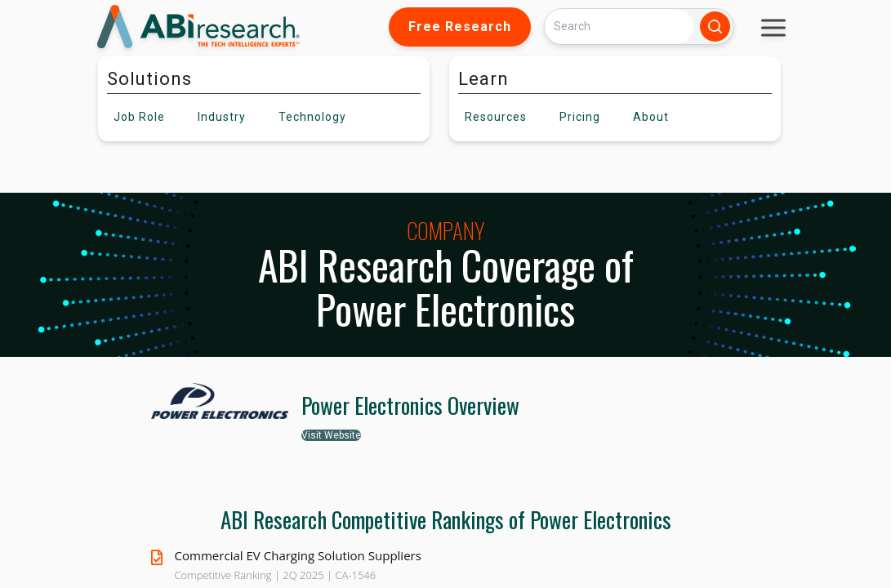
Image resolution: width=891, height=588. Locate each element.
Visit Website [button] (331, 435)
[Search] (619, 27)
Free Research (460, 27)
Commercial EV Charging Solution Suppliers (298, 555)
